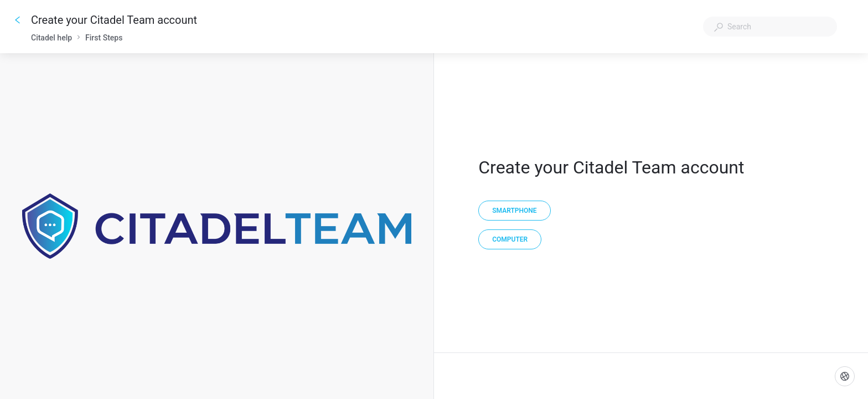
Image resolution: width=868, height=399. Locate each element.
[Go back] (18, 20)
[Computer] (510, 239)
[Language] (845, 376)
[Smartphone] (514, 211)
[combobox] (770, 27)
